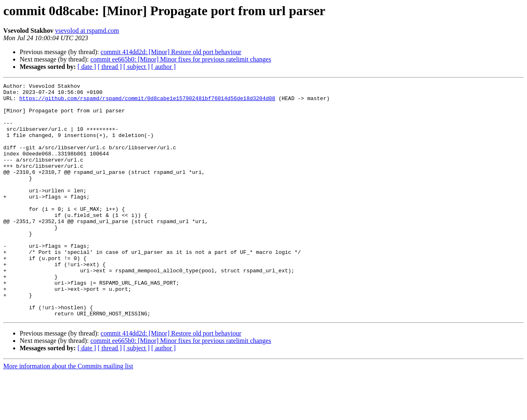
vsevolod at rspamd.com (87, 31)
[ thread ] (110, 67)
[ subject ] (137, 67)
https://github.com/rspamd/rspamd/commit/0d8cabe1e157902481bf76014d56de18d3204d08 (147, 102)
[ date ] (87, 67)
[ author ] (164, 67)
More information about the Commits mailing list (68, 413)
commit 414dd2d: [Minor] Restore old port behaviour (171, 52)
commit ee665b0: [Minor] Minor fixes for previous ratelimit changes (181, 59)
